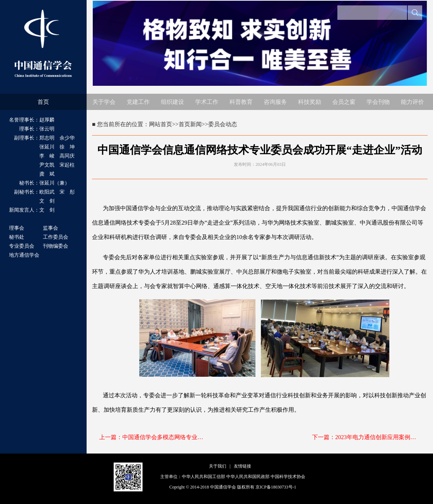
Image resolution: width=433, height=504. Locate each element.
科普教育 (241, 102)
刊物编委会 (56, 246)
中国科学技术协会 (288, 477)
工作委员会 (56, 237)
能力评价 (412, 102)
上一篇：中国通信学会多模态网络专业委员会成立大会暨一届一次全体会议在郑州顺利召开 (153, 437)
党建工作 (138, 102)
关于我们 (218, 466)
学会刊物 (378, 102)
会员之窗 (344, 102)
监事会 (51, 228)
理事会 (17, 228)
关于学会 (104, 102)
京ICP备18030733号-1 (276, 487)
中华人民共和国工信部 (204, 477)
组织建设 (172, 102)
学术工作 (207, 102)
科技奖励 (310, 102)
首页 (43, 102)
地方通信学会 (24, 255)
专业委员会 (22, 246)
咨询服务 (275, 102)
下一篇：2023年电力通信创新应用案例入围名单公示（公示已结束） (366, 437)
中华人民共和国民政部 (248, 477)
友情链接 (242, 466)
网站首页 (161, 124)
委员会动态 (223, 124)
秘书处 (17, 237)
